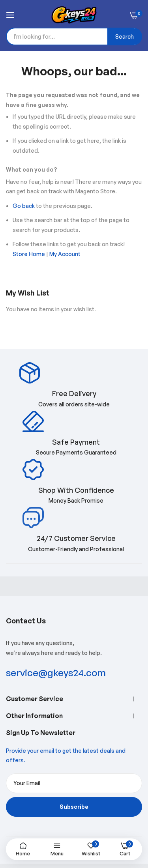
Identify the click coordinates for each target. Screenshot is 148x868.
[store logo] (74, 15)
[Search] (125, 36)
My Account (65, 254)
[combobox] (74, 36)
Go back (24, 206)
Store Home (29, 254)
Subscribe (74, 807)
